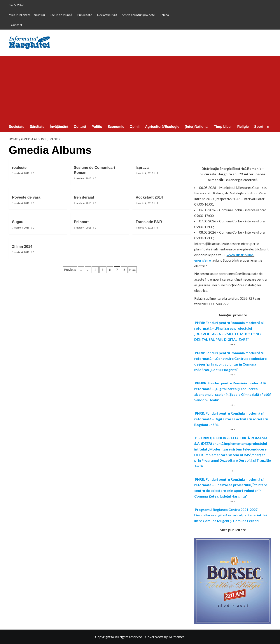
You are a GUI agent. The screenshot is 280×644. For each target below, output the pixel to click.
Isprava (142, 168)
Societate (17, 127)
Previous (70, 270)
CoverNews (154, 637)
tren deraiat (84, 197)
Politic (97, 127)
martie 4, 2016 (22, 173)
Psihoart (81, 222)
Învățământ (59, 127)
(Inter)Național (197, 127)
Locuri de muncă (61, 15)
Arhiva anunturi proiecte (138, 15)
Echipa (164, 15)
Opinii (135, 127)
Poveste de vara (26, 197)
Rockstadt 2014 (149, 197)
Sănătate (37, 127)
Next (132, 270)
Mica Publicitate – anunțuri (27, 15)
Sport (259, 127)
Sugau (18, 222)
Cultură (80, 127)
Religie (243, 127)
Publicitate (85, 15)
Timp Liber (223, 127)
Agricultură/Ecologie (162, 127)
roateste (19, 168)
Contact (17, 25)
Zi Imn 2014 (22, 247)
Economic (116, 127)
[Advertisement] (140, 89)
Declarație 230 (107, 15)
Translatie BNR (149, 222)
